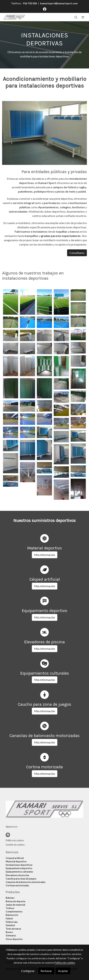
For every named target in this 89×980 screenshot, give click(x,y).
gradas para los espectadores (61, 236)
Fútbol (9, 918)
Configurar (28, 971)
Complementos (14, 912)
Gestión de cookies (15, 845)
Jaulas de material (15, 905)
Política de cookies (15, 840)
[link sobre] (44, 810)
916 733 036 (30, 3)
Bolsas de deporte (16, 901)
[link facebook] (45, 9)
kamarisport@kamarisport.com (59, 3)
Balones (10, 898)
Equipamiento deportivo (19, 868)
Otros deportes (14, 939)
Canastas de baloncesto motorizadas (26, 882)
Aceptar (63, 971)
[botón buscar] (76, 17)
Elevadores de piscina (17, 875)
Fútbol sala (12, 922)
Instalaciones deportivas (19, 865)
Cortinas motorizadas (17, 885)
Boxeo (9, 932)
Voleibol (10, 925)
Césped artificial (15, 858)
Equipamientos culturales (19, 872)
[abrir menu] (83, 17)
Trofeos (10, 908)
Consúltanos (77, 253)
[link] (14, 17)
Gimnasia (11, 935)
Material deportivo (16, 861)
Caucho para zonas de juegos (21, 879)
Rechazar (46, 971)
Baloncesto (12, 915)
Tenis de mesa (13, 929)
